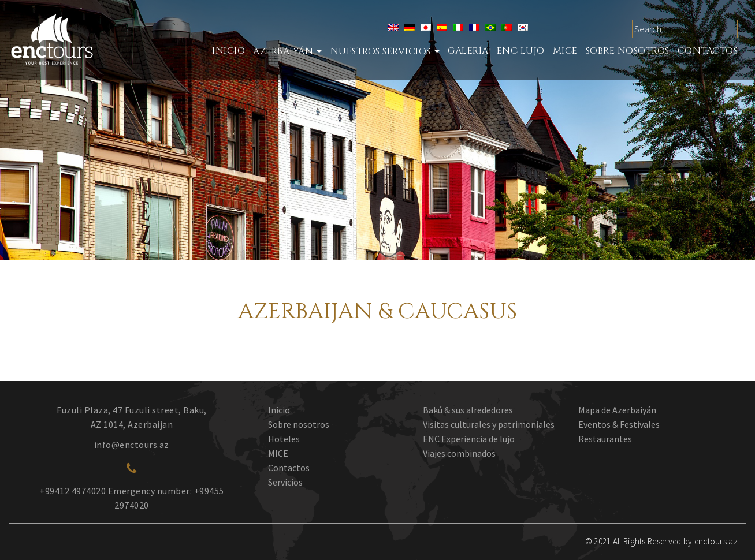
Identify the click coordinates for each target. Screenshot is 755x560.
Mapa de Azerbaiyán (617, 410)
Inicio (228, 51)
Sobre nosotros (299, 424)
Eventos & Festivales (619, 424)
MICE (565, 51)
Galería (468, 51)
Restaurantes (605, 439)
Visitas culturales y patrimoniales (489, 424)
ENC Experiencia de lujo (469, 439)
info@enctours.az (132, 445)
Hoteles (284, 439)
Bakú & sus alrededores (468, 410)
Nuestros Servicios (381, 51)
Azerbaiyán (283, 51)
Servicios (285, 482)
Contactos (708, 51)
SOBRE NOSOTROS (628, 51)
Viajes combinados (459, 453)
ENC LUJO (521, 51)
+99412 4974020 (72, 491)
